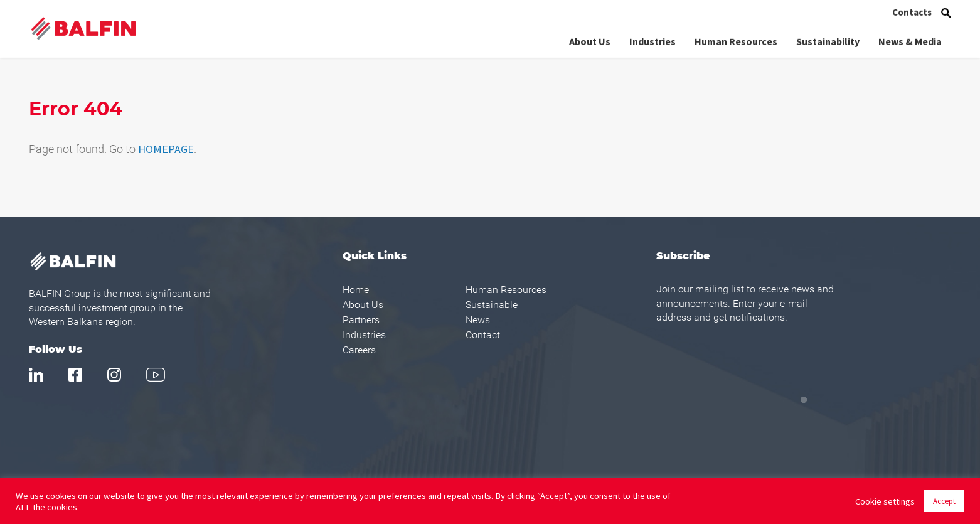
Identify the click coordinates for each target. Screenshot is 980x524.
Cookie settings (885, 501)
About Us (590, 40)
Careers (359, 350)
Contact (483, 335)
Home (356, 290)
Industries (652, 40)
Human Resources (736, 40)
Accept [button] (944, 501)
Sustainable (492, 305)
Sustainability (828, 40)
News (478, 320)
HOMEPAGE (166, 149)
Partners (361, 320)
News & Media (910, 40)
